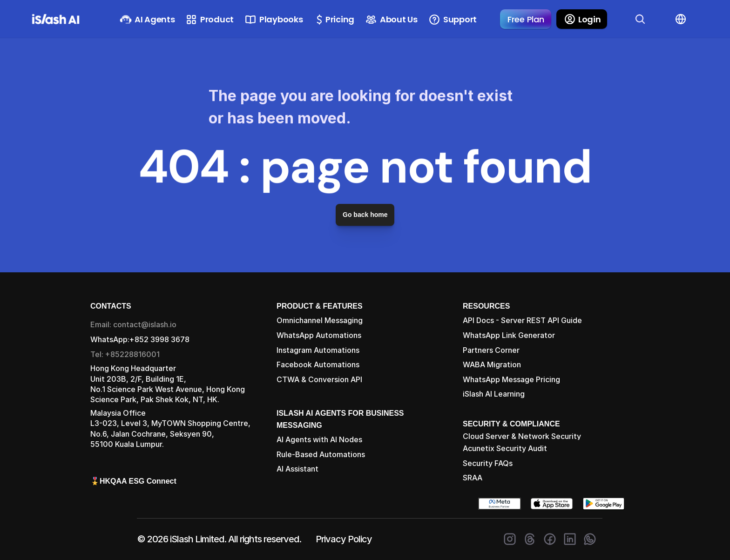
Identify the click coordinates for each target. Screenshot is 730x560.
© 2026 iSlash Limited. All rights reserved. (219, 539)
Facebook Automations (318, 364)
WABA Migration (492, 364)
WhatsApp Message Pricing (511, 379)
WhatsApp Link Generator (509, 335)
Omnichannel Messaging (320, 320)
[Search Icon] (640, 19)
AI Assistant (297, 469)
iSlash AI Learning (494, 394)
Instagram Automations (318, 350)
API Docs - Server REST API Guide (522, 320)
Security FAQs (488, 463)
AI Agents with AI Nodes (319, 439)
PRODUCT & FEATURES (320, 306)
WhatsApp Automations (319, 335)
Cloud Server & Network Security (522, 436)
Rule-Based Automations (321, 454)
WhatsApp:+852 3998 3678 (140, 339)
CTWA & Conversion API (319, 379)
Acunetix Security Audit (505, 448)
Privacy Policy (344, 539)
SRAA (473, 478)
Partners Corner (491, 350)
